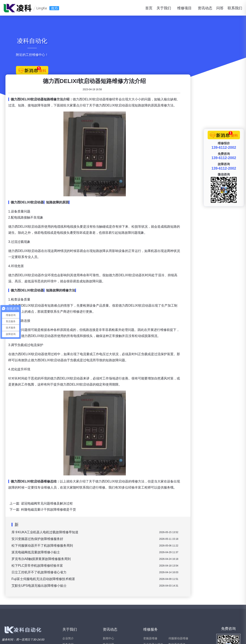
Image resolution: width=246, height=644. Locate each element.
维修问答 (108, 606)
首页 (149, 8)
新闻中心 (108, 594)
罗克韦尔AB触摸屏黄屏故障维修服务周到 (102, 515)
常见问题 (108, 600)
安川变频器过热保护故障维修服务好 (98, 495)
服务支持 (68, 600)
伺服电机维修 (177, 606)
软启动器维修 (152, 618)
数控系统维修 (177, 600)
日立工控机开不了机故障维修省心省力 (100, 528)
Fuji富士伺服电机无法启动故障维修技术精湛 (104, 535)
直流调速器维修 (153, 606)
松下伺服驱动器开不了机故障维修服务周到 (103, 501)
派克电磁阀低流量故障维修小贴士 (97, 508)
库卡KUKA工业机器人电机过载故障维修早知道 (106, 488)
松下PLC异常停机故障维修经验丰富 (98, 521)
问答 (220, 8)
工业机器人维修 (153, 600)
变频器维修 (150, 594)
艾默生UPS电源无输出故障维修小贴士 (100, 541)
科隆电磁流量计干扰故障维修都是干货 (109, 465)
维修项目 (184, 8)
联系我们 (235, 8)
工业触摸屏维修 (153, 612)
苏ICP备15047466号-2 (232, 637)
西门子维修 (176, 612)
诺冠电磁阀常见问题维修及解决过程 (108, 459)
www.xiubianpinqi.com (39, 637)
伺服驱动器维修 (178, 594)
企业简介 (68, 594)
